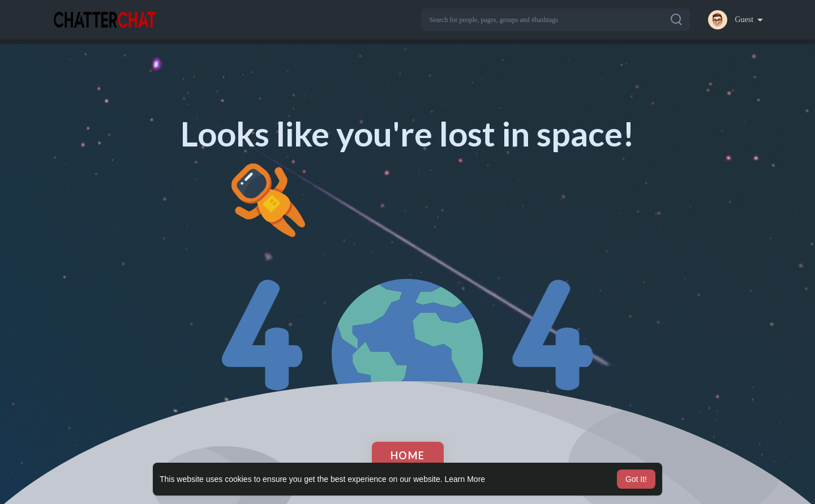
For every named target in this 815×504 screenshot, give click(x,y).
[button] (556, 20)
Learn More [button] (465, 479)
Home (408, 455)
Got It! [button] (636, 479)
